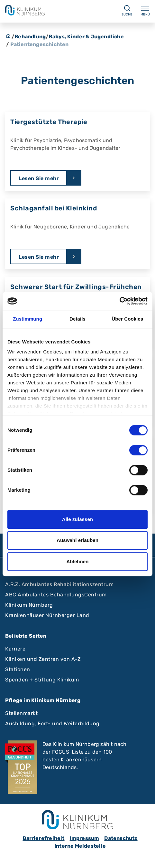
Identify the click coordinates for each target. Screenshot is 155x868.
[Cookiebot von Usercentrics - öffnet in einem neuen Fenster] (119, 301)
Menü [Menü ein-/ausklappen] (145, 10)
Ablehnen (77, 561)
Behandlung (30, 37)
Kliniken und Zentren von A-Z (43, 659)
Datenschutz (121, 838)
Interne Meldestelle (80, 846)
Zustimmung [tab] (27, 319)
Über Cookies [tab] (127, 319)
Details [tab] (77, 319)
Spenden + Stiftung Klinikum (42, 680)
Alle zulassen (77, 519)
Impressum (85, 838)
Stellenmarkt (21, 713)
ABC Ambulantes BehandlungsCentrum (56, 595)
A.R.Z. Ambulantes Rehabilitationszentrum (59, 584)
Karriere (15, 649)
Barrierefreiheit (43, 838)
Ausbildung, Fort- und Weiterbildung (52, 723)
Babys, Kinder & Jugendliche (86, 37)
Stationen (18, 669)
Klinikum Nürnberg (29, 605)
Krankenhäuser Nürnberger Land (47, 615)
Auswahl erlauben (77, 540)
